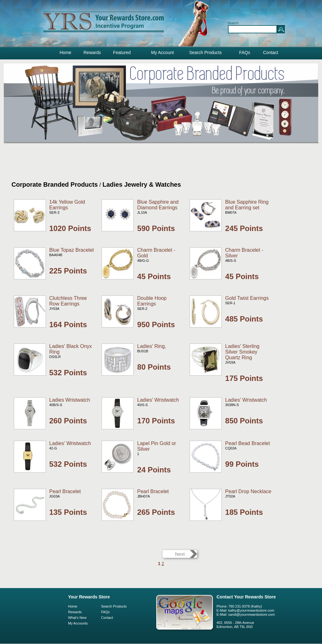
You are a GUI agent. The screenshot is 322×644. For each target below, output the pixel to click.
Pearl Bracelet (65, 491)
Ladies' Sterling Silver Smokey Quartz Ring (242, 352)
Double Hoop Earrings (152, 301)
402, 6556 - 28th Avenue (236, 623)
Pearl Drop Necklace (248, 491)
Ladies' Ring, (152, 346)
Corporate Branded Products (55, 184)
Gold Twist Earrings (247, 298)
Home (66, 52)
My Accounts (78, 623)
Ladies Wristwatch (70, 400)
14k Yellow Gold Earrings (67, 205)
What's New (77, 618)
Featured (122, 52)
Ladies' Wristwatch (158, 400)
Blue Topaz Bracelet (72, 250)
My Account (163, 52)
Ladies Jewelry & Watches (142, 184)
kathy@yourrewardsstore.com (251, 610)
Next (180, 554)
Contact (271, 52)
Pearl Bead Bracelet (247, 443)
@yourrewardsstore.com (256, 614)
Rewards (92, 52)
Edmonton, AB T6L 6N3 (235, 627)
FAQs (245, 52)
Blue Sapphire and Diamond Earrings (158, 205)
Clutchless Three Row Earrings (68, 301)
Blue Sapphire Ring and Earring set (247, 205)
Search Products (206, 52)
